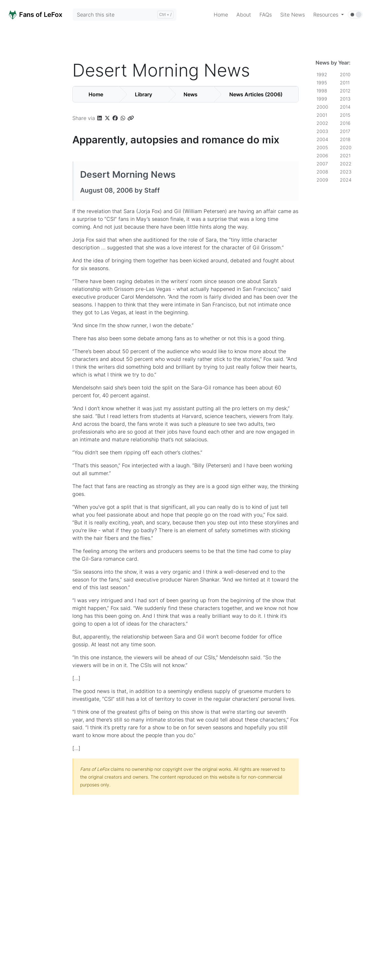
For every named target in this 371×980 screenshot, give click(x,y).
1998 (322, 91)
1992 (322, 74)
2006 (322, 155)
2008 (322, 172)
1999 (322, 99)
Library (144, 94)
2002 (322, 123)
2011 (345, 83)
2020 (346, 147)
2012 (345, 91)
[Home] (42, 14)
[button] (329, 15)
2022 (346, 164)
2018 (345, 139)
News (191, 94)
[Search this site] (125, 15)
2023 (346, 172)
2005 (322, 147)
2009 (322, 180)
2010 (345, 74)
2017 (345, 131)
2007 (322, 164)
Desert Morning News (128, 174)
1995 (322, 83)
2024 (346, 180)
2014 (345, 107)
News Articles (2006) (256, 94)
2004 (322, 139)
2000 (322, 107)
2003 (322, 131)
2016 (345, 123)
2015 (345, 115)
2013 (345, 99)
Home (96, 94)
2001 (322, 115)
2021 (345, 155)
